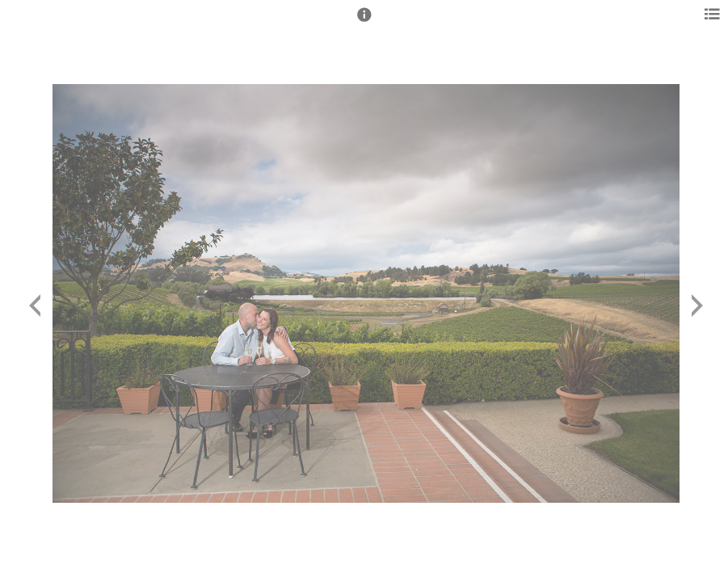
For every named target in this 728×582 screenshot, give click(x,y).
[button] (364, 22)
